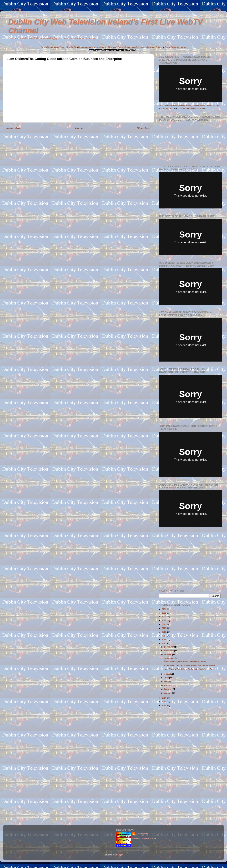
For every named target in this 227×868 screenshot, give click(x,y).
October (168, 654)
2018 (164, 632)
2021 (164, 620)
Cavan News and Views (175, 47)
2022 (164, 617)
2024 (164, 609)
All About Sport (58, 47)
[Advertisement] (189, 558)
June (167, 678)
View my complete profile (144, 838)
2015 (164, 643)
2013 (164, 702)
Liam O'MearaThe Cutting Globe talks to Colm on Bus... (189, 669)
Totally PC (72, 47)
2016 (164, 640)
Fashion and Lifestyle (88, 47)
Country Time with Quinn (112, 47)
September (170, 658)
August (168, 674)
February (169, 689)
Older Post (144, 128)
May (166, 682)
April (167, 685)
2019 (164, 628)
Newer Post (14, 128)
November (169, 651)
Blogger (119, 855)
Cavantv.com (142, 834)
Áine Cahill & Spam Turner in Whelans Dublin (185, 662)
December (169, 647)
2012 (164, 705)
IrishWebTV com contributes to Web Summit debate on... (190, 665)
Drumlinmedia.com (187, 108)
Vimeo (203, 108)
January (168, 693)
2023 (164, 613)
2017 (164, 636)
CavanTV (45, 47)
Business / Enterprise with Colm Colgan (144, 47)
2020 (164, 624)
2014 (164, 698)
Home (79, 128)
